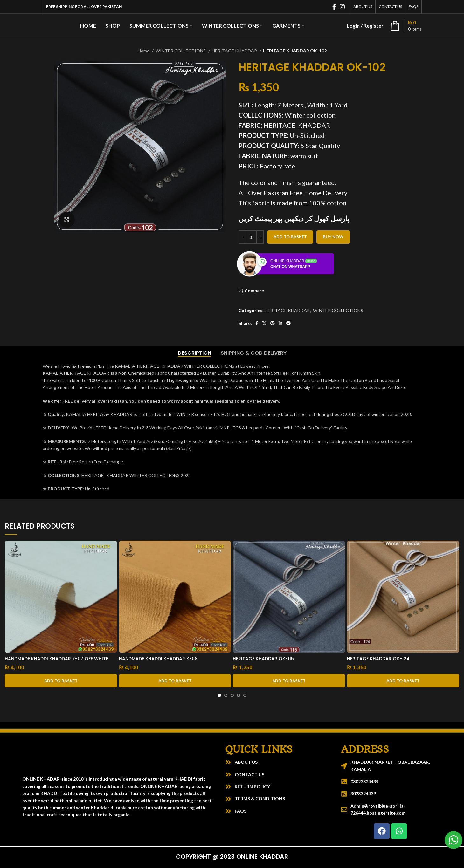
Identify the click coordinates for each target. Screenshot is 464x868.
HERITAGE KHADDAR (235, 51)
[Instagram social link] (342, 7)
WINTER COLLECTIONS (181, 51)
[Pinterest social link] (273, 323)
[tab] (194, 353)
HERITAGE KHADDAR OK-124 (378, 659)
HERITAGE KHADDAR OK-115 (263, 659)
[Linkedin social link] (280, 323)
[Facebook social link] (334, 7)
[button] (61, 681)
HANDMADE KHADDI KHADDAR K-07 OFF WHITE (56, 659)
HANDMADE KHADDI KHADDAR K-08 (158, 659)
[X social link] (264, 323)
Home (144, 51)
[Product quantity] (251, 237)
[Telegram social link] (288, 323)
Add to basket (290, 237)
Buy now (333, 237)
